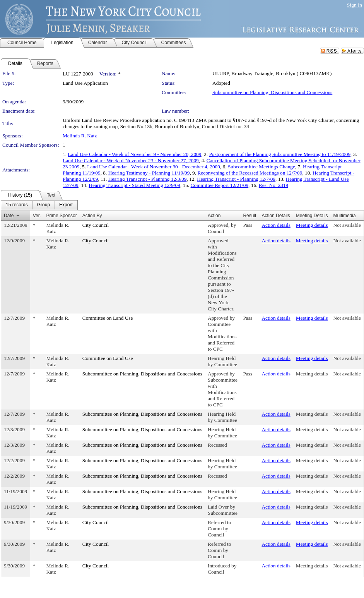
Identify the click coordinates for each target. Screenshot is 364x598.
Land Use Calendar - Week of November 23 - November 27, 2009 (131, 160)
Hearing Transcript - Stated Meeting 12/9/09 (134, 185)
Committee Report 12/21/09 (220, 185)
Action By (92, 216)
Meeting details (312, 225)
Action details (276, 225)
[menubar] (39, 205)
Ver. (37, 216)
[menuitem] (17, 205)
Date (9, 216)
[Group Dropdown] (44, 205)
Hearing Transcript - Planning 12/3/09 (148, 179)
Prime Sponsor (61, 216)
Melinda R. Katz (80, 136)
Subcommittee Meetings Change (261, 167)
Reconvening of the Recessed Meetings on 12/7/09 (250, 173)
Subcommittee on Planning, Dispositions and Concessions (272, 92)
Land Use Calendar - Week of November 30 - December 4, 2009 (154, 167)
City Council (96, 225)
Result (250, 216)
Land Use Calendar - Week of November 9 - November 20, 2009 (134, 154)
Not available (347, 225)
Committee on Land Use (108, 318)
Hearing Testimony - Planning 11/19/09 (149, 173)
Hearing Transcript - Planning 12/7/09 (236, 179)
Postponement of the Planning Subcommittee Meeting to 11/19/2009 (280, 154)
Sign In (355, 5)
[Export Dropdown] (66, 205)
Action (214, 216)
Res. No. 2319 (273, 185)
